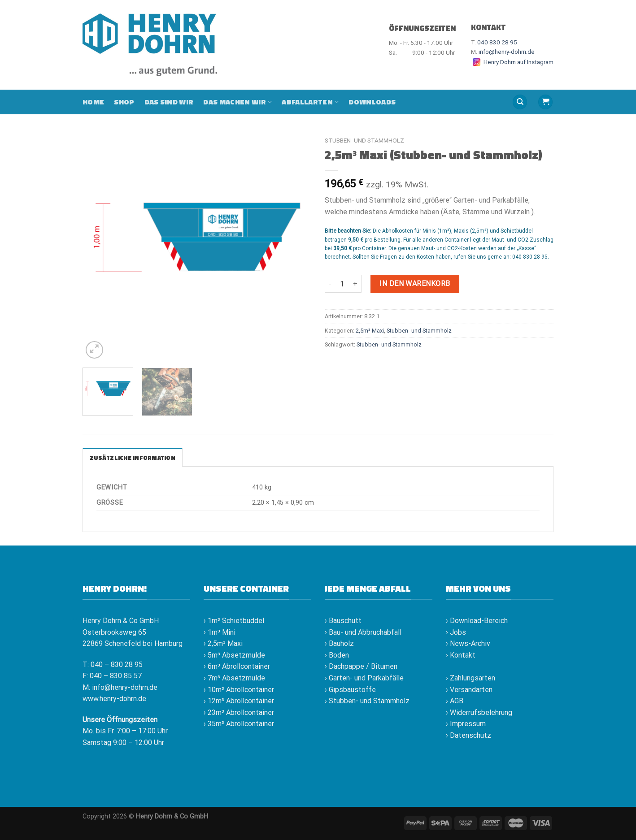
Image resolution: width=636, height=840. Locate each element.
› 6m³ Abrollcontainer (237, 666)
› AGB (455, 701)
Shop (124, 102)
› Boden (337, 655)
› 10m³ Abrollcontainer (239, 690)
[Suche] (520, 102)
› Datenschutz (468, 735)
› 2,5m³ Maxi (223, 643)
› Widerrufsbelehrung (479, 712)
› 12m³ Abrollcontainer (239, 701)
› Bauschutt (343, 621)
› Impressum (466, 724)
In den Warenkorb (415, 284)
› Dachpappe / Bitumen (361, 666)
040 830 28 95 (497, 42)
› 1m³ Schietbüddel (234, 621)
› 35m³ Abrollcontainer (239, 724)
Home (93, 102)
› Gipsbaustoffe (350, 690)
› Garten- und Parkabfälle (364, 678)
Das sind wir (169, 102)
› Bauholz (339, 643)
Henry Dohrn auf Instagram (512, 62)
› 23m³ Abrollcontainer (239, 712)
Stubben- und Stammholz (364, 140)
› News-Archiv (468, 643)
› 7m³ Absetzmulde (234, 678)
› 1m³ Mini (220, 632)
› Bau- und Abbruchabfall (363, 632)
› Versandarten (469, 690)
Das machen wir (237, 102)
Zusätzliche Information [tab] (133, 458)
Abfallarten (310, 102)
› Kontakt (461, 655)
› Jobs (456, 632)
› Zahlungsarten (470, 678)
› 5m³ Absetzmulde (234, 655)
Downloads (372, 102)
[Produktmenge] (342, 284)
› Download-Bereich (477, 621)
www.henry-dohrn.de (114, 699)
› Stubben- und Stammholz (367, 701)
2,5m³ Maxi (370, 331)
